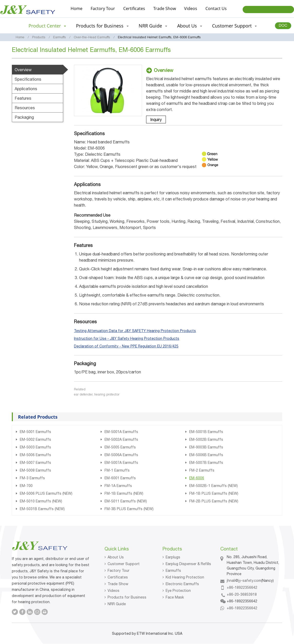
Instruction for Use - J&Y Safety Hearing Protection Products (127, 338)
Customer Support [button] (234, 26)
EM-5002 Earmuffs (35, 439)
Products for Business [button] (102, 26)
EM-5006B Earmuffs (206, 455)
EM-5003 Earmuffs (35, 447)
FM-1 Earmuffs (117, 470)
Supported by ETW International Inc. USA (147, 633)
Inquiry (156, 119)
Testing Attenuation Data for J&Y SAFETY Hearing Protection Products (135, 331)
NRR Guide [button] (153, 26)
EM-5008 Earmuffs (35, 470)
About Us (116, 557)
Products (39, 37)
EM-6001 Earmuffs (120, 478)
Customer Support (124, 564)
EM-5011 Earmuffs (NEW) (126, 501)
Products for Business (127, 597)
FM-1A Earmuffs (118, 486)
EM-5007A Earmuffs (121, 463)
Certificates (134, 8)
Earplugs (173, 557)
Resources (25, 108)
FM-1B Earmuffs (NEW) (124, 493)
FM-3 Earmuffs (32, 478)
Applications (26, 89)
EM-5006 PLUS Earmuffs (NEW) (46, 493)
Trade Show (165, 8)
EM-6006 (197, 478)
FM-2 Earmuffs (202, 470)
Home (77, 8)
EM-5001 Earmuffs (35, 432)
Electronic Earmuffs (182, 584)
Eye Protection (178, 591)
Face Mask (175, 597)
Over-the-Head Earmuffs (92, 37)
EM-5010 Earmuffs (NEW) (41, 501)
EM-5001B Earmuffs (206, 432)
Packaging (24, 117)
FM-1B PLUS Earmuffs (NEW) (214, 493)
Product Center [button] (47, 26)
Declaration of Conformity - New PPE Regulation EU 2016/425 (126, 346)
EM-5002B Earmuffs (206, 439)
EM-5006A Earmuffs (121, 455)
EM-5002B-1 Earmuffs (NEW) (214, 486)
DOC (283, 25)
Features (23, 98)
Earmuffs (60, 37)
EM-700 (26, 486)
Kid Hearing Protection (185, 577)
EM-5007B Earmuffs (206, 463)
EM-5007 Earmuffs (35, 463)
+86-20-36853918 (242, 594)
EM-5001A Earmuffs (121, 432)
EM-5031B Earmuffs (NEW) (42, 509)
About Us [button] (190, 26)
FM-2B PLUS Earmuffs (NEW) (214, 501)
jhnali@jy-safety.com (244, 581)
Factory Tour (103, 8)
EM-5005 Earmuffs (120, 447)
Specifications (28, 79)
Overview (23, 70)
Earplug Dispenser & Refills (188, 564)
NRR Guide (117, 604)
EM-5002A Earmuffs (121, 439)
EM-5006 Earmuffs (35, 455)
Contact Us (216, 8)
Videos (191, 8)
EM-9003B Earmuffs (206, 447)
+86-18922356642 (242, 587)
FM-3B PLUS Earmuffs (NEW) (129, 509)
